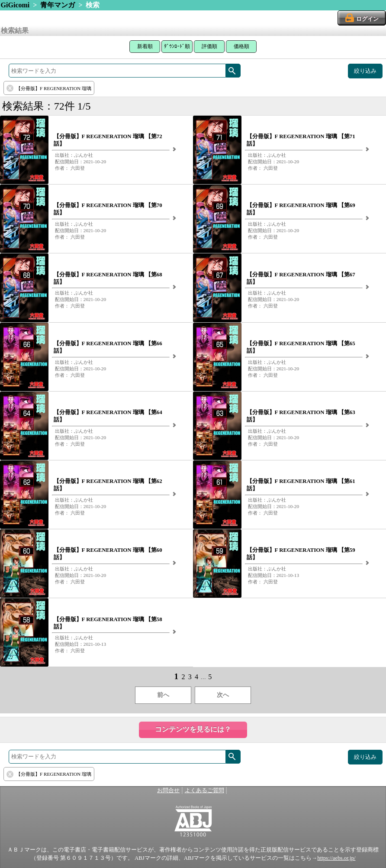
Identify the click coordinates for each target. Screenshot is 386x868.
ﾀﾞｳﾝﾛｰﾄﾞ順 (177, 46)
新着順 (145, 46)
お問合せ (168, 790)
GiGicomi (15, 5)
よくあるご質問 (204, 790)
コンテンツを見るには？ (193, 729)
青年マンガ (58, 5)
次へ (223, 695)
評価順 (209, 46)
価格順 (241, 46)
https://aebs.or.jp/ (336, 858)
